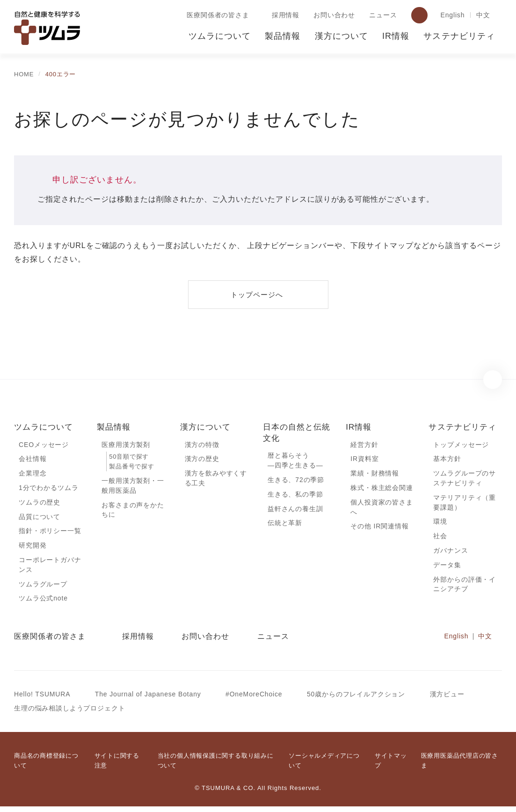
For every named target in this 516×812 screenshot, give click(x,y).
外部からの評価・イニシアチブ (465, 589)
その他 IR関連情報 (379, 529)
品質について (40, 519)
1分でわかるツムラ (48, 489)
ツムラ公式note (44, 603)
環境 (440, 524)
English (451, 15)
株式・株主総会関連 (382, 489)
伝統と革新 (285, 525)
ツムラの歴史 (39, 504)
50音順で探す (129, 457)
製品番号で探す (131, 467)
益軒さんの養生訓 (295, 511)
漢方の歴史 (202, 460)
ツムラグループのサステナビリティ (467, 480)
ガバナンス (451, 554)
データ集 (447, 569)
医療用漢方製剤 (126, 445)
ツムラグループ (43, 588)
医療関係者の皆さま (216, 15)
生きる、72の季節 (296, 481)
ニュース (381, 15)
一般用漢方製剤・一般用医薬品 (133, 487)
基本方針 (447, 460)
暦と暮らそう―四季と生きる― (295, 461)
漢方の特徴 (202, 445)
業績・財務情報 (375, 475)
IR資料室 (364, 460)
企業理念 (33, 475)
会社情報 (33, 460)
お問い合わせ (332, 15)
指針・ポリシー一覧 (50, 534)
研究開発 (33, 549)
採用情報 (284, 15)
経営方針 (364, 445)
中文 (483, 15)
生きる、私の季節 (295, 496)
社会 (440, 539)
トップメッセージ (461, 445)
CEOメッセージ (43, 445)
